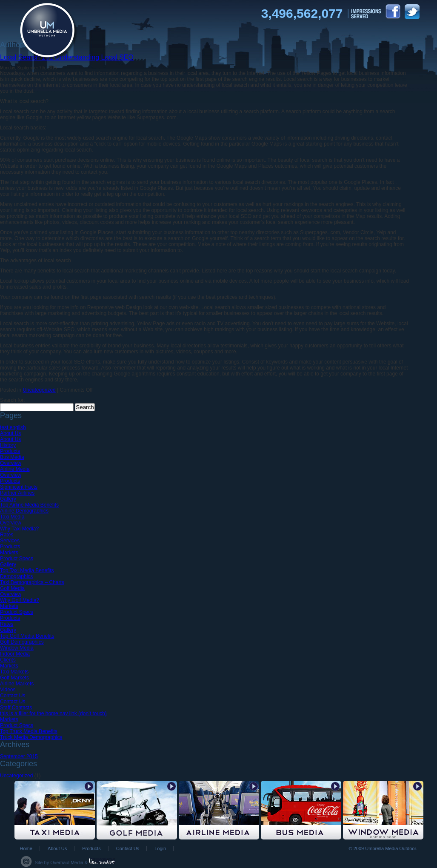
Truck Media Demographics (31, 737)
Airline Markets (17, 684)
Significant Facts (19, 487)
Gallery (8, 499)
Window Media (17, 648)
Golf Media (12, 588)
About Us (10, 433)
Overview (11, 463)
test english (13, 427)
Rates (7, 535)
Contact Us (13, 696)
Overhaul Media (67, 862)
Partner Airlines (17, 493)
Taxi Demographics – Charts (32, 582)
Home (26, 848)
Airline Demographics (24, 511)
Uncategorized (39, 390)
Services (10, 541)
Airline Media (15, 469)
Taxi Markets (14, 672)
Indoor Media (15, 654)
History (8, 445)
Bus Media (12, 457)
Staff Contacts (16, 708)
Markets (9, 553)
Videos (8, 690)
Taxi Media (12, 517)
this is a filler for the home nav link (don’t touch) (53, 713)
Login (160, 848)
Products (10, 451)
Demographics (16, 576)
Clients (8, 660)
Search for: (13, 400)
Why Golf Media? (20, 600)
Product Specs (17, 559)
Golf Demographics (22, 642)
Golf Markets (14, 678)
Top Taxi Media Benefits (27, 570)
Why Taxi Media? (19, 529)
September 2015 (19, 756)
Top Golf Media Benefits (27, 636)
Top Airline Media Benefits (29, 505)
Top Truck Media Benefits (29, 731)
